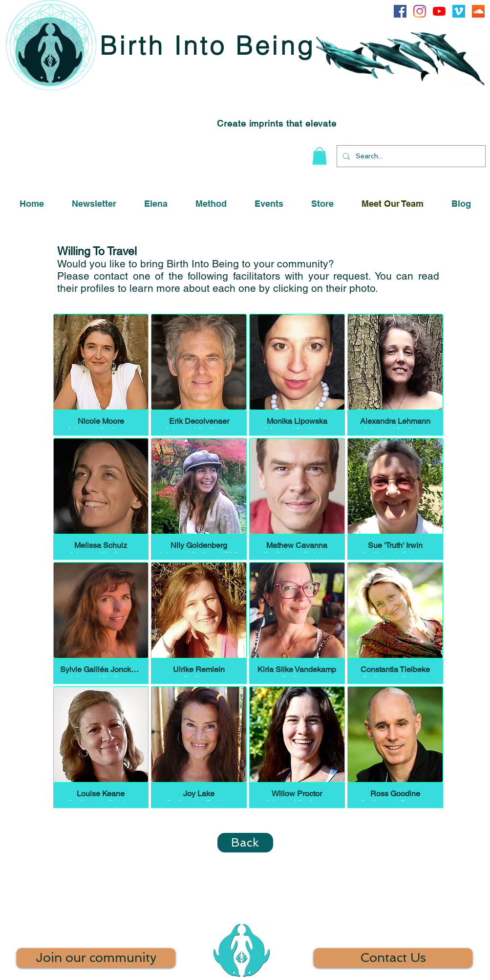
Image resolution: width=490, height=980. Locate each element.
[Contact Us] (393, 958)
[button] (320, 156)
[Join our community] (96, 958)
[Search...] (410, 156)
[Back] (245, 843)
